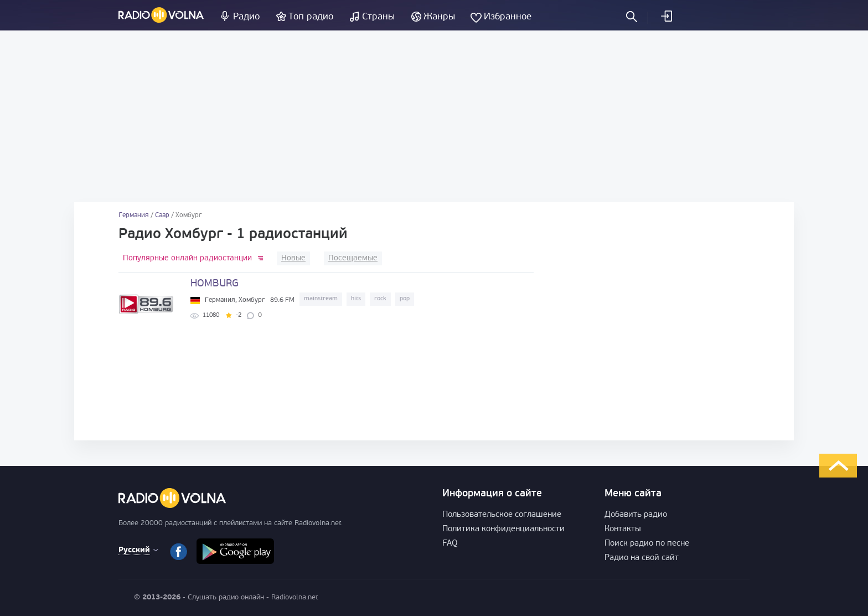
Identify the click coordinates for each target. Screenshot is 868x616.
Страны (378, 17)
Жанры (439, 17)
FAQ (450, 544)
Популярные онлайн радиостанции (187, 258)
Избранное (508, 17)
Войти (666, 16)
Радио (246, 17)
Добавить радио (636, 515)
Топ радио (311, 17)
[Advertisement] (434, 116)
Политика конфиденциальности (503, 529)
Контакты (623, 529)
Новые (293, 258)
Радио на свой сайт (642, 558)
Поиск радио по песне (647, 544)
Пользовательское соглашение (502, 515)
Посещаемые (353, 258)
